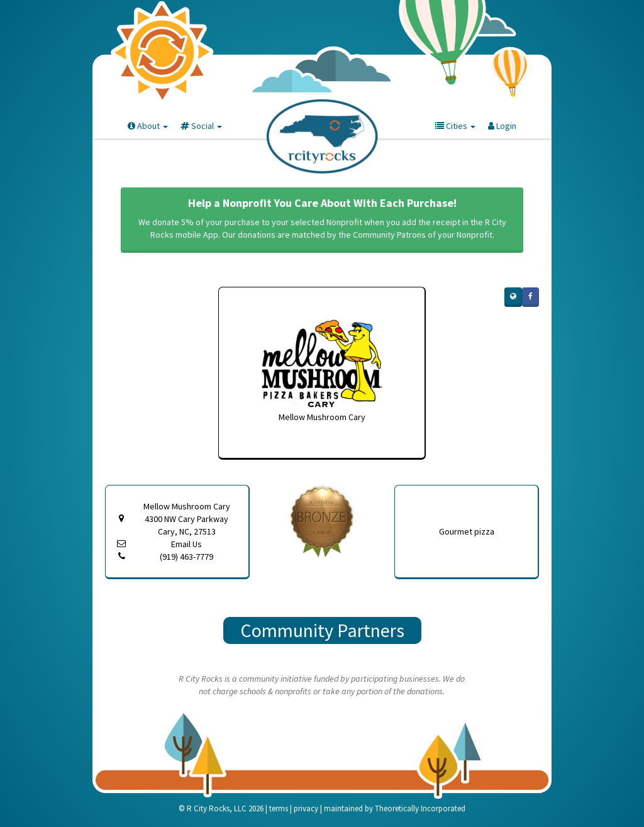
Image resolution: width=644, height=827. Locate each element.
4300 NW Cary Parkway (186, 525)
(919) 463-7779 (186, 557)
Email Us (186, 544)
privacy (306, 808)
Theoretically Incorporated (420, 808)
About (148, 126)
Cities (455, 126)
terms (279, 808)
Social (201, 126)
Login (502, 126)
